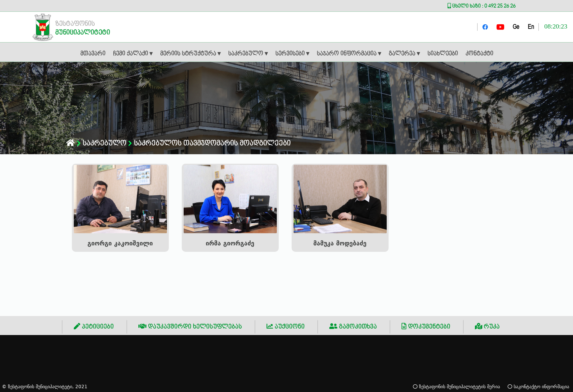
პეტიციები (94, 327)
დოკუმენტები (426, 327)
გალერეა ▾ (404, 54)
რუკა (487, 327)
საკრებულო (102, 143)
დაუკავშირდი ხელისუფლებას (190, 327)
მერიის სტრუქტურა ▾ (190, 54)
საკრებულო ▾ (248, 54)
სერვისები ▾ (292, 54)
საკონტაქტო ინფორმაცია (538, 386)
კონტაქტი (479, 54)
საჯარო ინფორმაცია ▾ (349, 54)
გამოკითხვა (353, 327)
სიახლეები (443, 54)
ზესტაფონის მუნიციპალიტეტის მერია (456, 386)
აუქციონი (286, 327)
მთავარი (93, 54)
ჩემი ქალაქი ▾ (133, 54)
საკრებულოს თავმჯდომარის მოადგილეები (209, 143)
